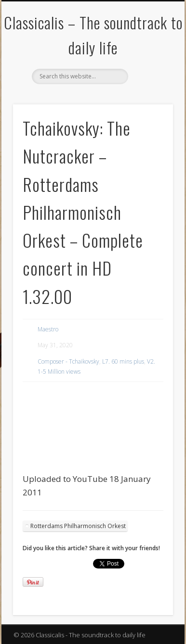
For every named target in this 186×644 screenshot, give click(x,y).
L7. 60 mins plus (123, 361)
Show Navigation (149, 86)
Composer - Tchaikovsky (68, 361)
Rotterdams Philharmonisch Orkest (78, 526)
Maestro (48, 329)
